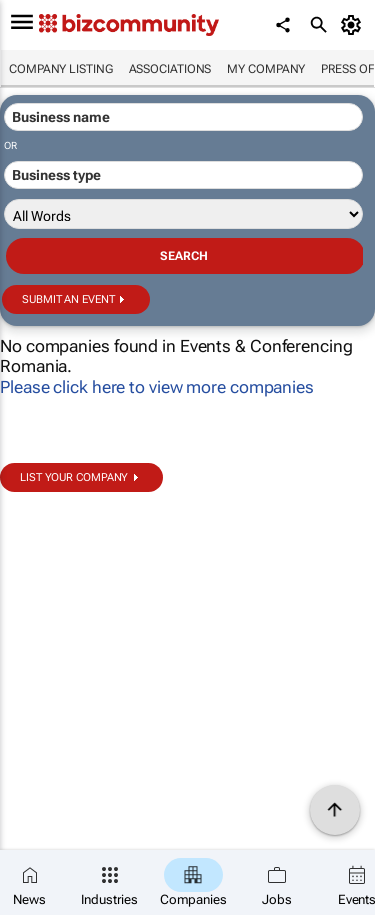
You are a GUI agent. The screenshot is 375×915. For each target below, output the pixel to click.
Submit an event (68, 299)
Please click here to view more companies (157, 387)
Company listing (61, 69)
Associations (170, 69)
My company (266, 69)
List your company (74, 477)
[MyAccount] (354, 25)
